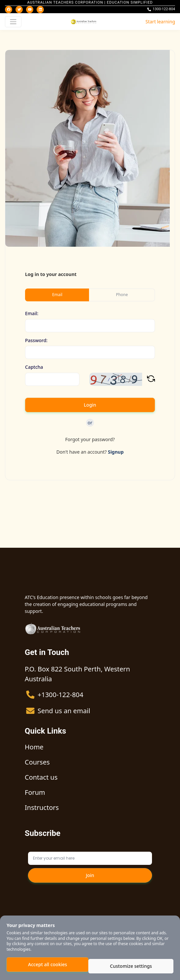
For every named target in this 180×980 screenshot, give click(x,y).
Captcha (34, 367)
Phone (122, 295)
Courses (37, 762)
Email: (32, 314)
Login (90, 405)
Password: (36, 341)
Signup (116, 452)
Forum (35, 792)
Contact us (41, 777)
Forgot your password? (90, 439)
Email (57, 295)
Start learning (160, 22)
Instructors (42, 807)
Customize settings (131, 966)
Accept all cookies (47, 964)
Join (90, 875)
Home (34, 747)
